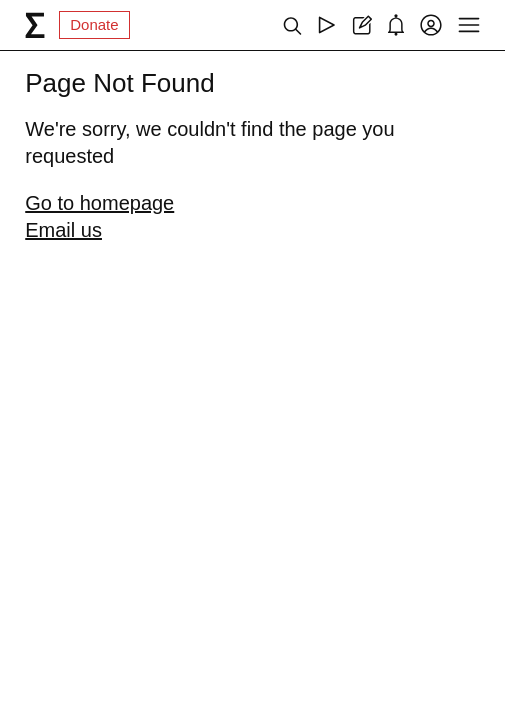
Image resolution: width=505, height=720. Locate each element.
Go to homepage (99, 203)
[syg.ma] (35, 25)
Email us (63, 230)
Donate (94, 24)
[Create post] (361, 25)
